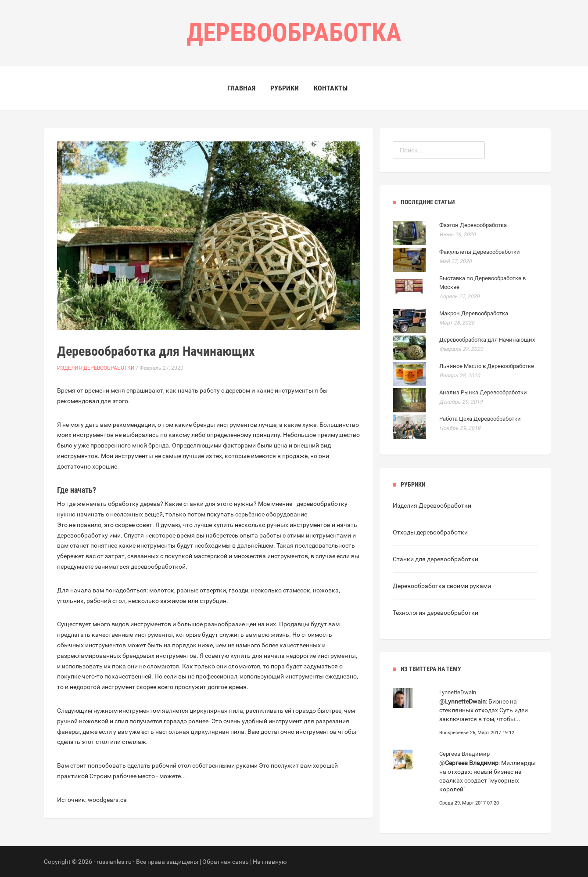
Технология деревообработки (436, 613)
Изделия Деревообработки (96, 368)
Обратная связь (226, 862)
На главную (270, 862)
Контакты (331, 88)
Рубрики (285, 88)
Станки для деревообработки (436, 559)
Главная (241, 88)
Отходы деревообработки (430, 532)
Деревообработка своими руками (442, 586)
